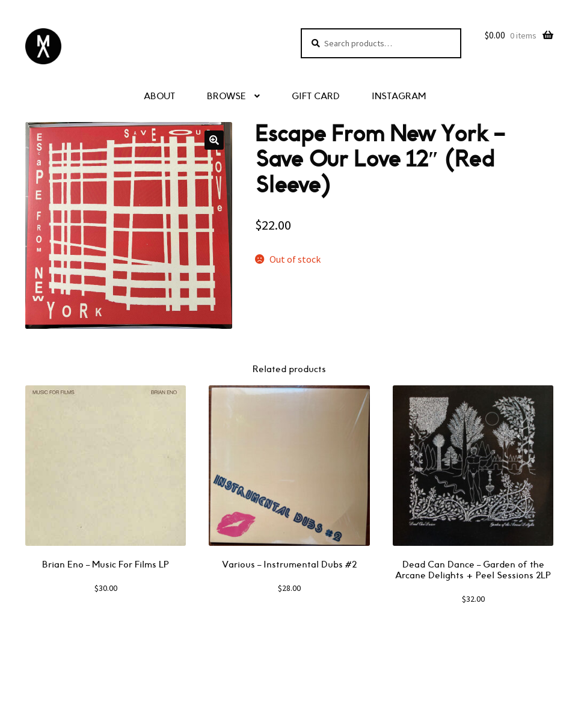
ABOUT (159, 96)
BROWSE (226, 96)
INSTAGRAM (399, 96)
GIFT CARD (316, 96)
